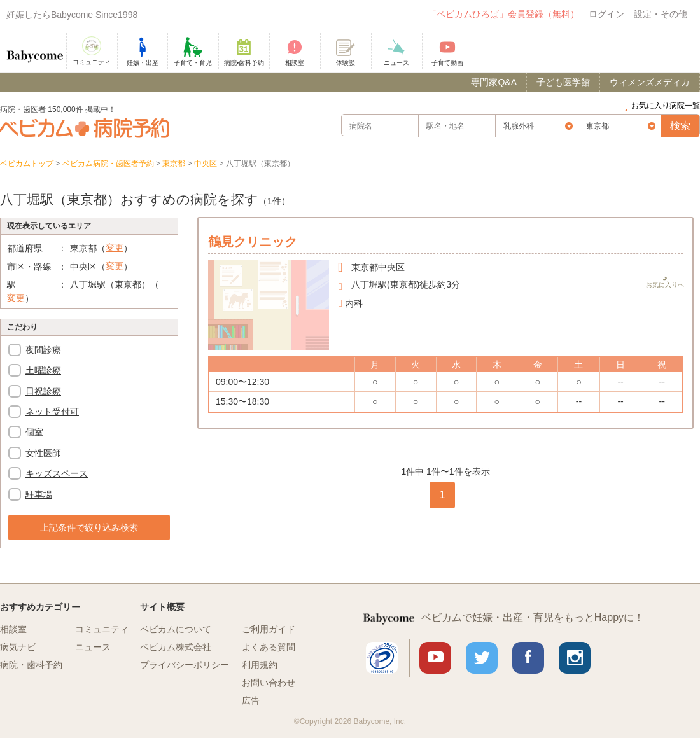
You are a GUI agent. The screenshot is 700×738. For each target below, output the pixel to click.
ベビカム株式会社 (176, 647)
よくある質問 (269, 647)
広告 (251, 700)
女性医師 (43, 453)
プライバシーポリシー (185, 665)
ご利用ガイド (269, 629)
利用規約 (260, 665)
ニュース (93, 647)
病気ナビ (18, 647)
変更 (115, 247)
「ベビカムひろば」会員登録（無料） (503, 14)
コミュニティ (102, 629)
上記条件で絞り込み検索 (89, 527)
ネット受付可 (52, 412)
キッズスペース (57, 473)
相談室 (13, 629)
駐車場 (39, 494)
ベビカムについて (176, 629)
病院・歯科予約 (31, 665)
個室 (34, 432)
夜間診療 (43, 350)
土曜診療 (43, 370)
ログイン (606, 14)
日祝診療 (43, 391)
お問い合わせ (269, 683)
